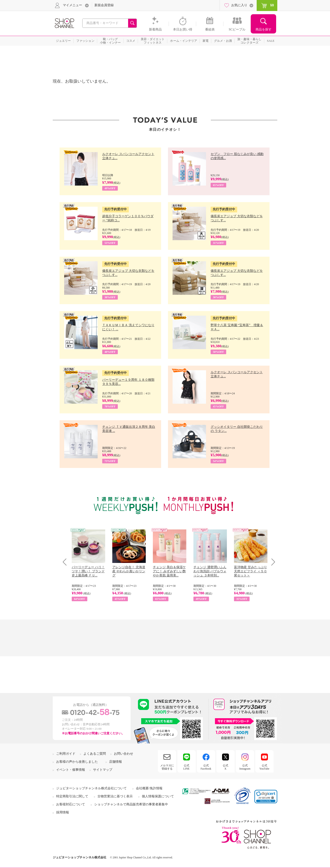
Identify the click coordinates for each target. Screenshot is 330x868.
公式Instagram (245, 767)
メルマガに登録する (167, 767)
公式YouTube (264, 767)
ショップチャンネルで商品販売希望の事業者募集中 (131, 804)
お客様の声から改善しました (77, 762)
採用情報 (63, 812)
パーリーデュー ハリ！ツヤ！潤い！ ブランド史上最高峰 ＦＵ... (88, 571)
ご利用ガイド (66, 754)
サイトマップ (103, 770)
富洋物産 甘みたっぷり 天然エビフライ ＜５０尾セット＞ (250, 571)
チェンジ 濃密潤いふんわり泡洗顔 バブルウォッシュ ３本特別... (210, 571)
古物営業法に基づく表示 (115, 796)
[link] (266, 797)
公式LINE (186, 767)
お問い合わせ (124, 754)
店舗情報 (115, 762)
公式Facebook (206, 767)
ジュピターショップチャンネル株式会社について (91, 788)
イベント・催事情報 (71, 770)
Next (272, 562)
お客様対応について (71, 804)
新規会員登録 (104, 5)
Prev (66, 562)
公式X (225, 767)
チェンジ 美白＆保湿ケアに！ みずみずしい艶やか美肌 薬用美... (169, 571)
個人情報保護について (158, 796)
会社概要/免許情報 (149, 788)
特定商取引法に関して (72, 796)
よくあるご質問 (95, 754)
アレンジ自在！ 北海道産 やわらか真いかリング (129, 571)
